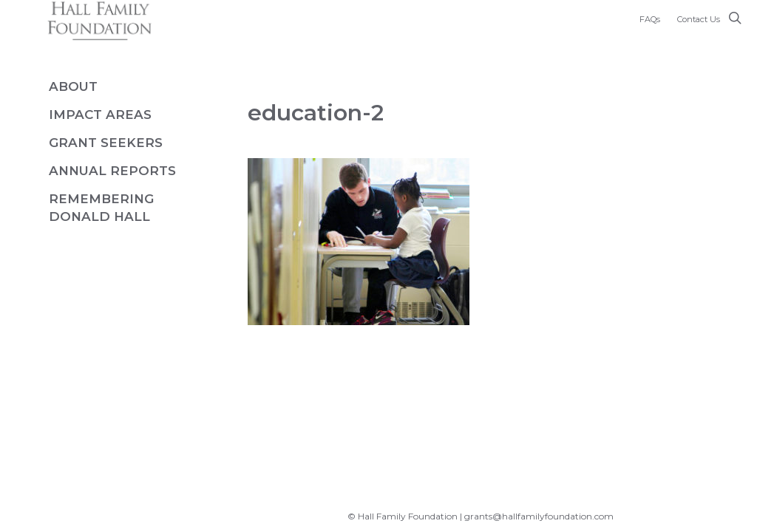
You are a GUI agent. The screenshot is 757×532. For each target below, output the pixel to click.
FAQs (650, 19)
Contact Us (699, 19)
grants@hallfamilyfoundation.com (539, 516)
